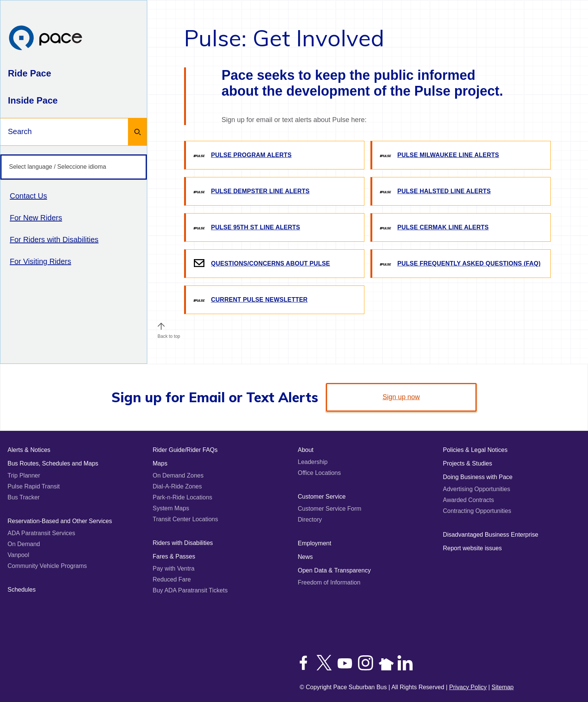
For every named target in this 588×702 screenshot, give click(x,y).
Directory (310, 520)
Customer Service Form (330, 509)
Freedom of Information (329, 582)
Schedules (22, 590)
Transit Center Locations (186, 519)
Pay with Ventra (174, 568)
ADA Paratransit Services (41, 533)
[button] (161, 326)
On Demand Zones (178, 475)
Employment (315, 543)
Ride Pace (30, 73)
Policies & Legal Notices (475, 450)
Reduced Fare (172, 579)
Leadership (313, 462)
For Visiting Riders (40, 261)
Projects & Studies (468, 463)
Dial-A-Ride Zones (177, 486)
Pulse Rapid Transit (34, 486)
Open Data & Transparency (334, 570)
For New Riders (36, 218)
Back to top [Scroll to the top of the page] (169, 334)
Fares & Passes (174, 556)
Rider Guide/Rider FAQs (185, 450)
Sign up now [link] (401, 397)
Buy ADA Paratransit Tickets (190, 590)
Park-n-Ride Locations (183, 497)
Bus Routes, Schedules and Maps (53, 463)
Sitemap (503, 687)
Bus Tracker (24, 497)
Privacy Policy (468, 687)
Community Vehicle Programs (47, 566)
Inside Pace (33, 100)
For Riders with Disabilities (54, 240)
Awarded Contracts (469, 500)
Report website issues (473, 548)
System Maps (171, 508)
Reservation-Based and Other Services (60, 521)
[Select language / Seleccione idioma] (74, 167)
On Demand (24, 544)
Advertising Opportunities (477, 489)
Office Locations (319, 473)
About (306, 450)
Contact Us (28, 196)
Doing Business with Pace (478, 477)
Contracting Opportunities (477, 511)
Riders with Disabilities (183, 543)
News (305, 557)
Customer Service (322, 497)
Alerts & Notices (29, 450)
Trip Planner (24, 475)
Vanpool (18, 555)
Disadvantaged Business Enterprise (491, 535)
